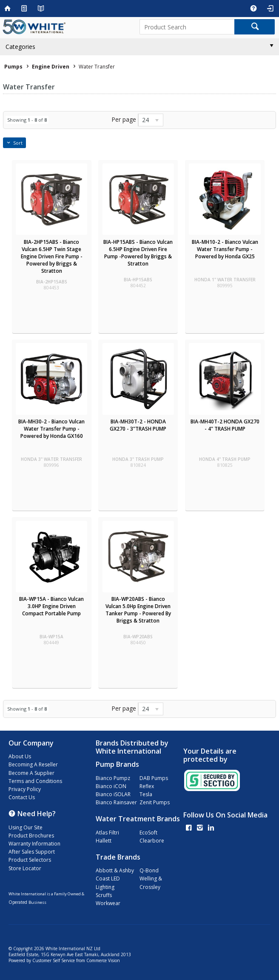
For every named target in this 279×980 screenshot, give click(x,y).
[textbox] (187, 27)
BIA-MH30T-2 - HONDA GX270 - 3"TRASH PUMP (138, 425)
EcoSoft (148, 833)
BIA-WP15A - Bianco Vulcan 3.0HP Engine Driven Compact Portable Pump (51, 606)
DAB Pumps (154, 778)
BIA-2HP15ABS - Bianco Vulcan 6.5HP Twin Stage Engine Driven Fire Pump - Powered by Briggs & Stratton (52, 256)
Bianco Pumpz (113, 778)
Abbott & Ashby (115, 870)
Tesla (146, 794)
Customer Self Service (54, 960)
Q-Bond (149, 870)
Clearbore (152, 841)
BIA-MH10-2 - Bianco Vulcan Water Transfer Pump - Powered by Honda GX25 (225, 249)
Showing (27, 120)
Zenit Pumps (155, 802)
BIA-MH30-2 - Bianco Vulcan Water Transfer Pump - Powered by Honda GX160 (51, 429)
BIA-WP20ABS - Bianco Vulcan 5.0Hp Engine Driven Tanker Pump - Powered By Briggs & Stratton (138, 610)
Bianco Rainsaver (116, 802)
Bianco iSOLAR (113, 794)
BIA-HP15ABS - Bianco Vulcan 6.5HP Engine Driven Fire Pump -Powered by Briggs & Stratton (138, 253)
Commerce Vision (103, 960)
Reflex (147, 786)
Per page (124, 119)
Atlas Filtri (107, 833)
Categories (20, 47)
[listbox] (151, 120)
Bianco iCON (111, 786)
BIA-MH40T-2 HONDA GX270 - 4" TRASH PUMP (225, 425)
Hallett (104, 841)
